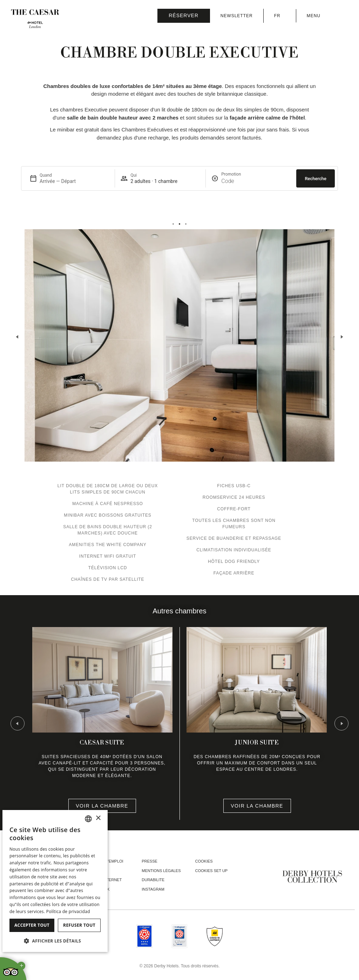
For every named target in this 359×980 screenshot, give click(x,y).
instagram (153, 889)
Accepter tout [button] (32, 925)
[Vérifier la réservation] (184, 16)
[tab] (173, 224)
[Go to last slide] (18, 723)
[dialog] (55, 881)
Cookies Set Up (212, 871)
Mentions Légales (161, 871)
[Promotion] (238, 181)
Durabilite (153, 880)
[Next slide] (341, 337)
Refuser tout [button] (79, 925)
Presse (150, 861)
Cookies (204, 861)
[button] (55, 941)
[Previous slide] (18, 337)
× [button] (98, 818)
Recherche (316, 179)
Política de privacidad (68, 911)
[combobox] (88, 819)
